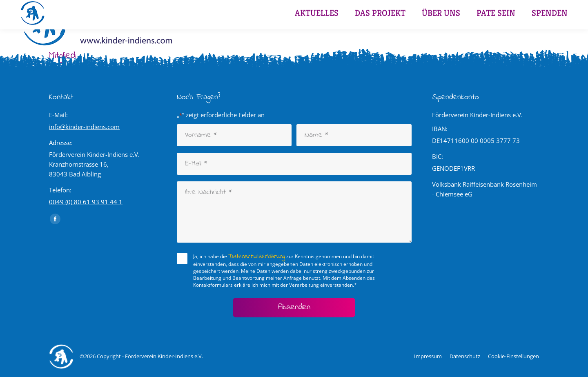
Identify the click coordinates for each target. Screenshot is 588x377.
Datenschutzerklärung (257, 257)
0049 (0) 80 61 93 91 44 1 (86, 202)
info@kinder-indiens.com (84, 127)
